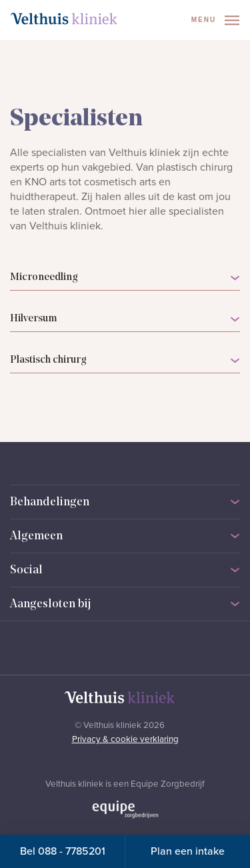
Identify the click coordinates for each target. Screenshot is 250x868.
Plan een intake (188, 851)
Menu (215, 20)
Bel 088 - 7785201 (63, 851)
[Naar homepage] (64, 19)
